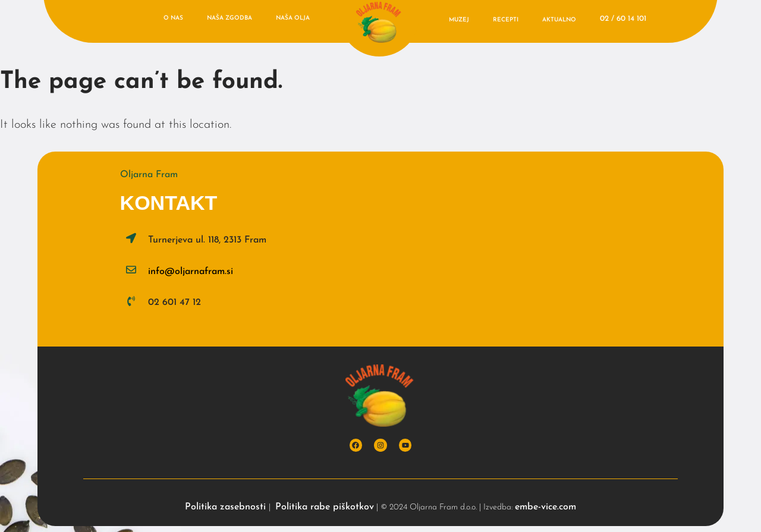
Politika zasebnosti (227, 507)
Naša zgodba (229, 18)
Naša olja (293, 18)
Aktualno (559, 20)
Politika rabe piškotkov (325, 507)
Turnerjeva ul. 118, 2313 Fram (207, 240)
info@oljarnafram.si (191, 272)
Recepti (506, 20)
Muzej (459, 20)
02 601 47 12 (174, 303)
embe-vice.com (545, 507)
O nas (173, 18)
